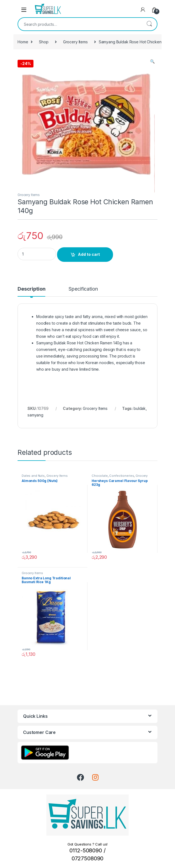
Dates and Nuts (33, 476)
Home (23, 42)
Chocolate (100, 476)
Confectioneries (122, 476)
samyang (35, 415)
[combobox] (80, 24)
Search (149, 24)
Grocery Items (75, 42)
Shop (44, 42)
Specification (83, 289)
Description (31, 289)
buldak (140, 408)
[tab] (31, 291)
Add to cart (89, 254)
